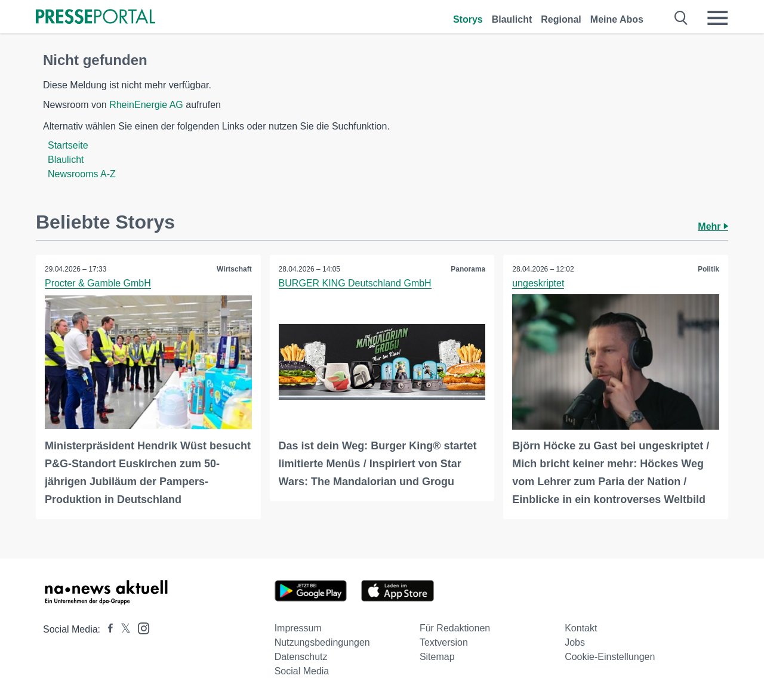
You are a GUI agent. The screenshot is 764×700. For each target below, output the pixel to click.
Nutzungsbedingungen (322, 642)
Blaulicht (512, 19)
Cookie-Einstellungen (610, 657)
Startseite (68, 145)
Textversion (444, 642)
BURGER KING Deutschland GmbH (355, 283)
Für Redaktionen (455, 628)
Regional (561, 19)
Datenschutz (301, 657)
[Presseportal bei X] (122, 629)
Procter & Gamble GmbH (98, 283)
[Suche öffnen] (681, 18)
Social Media (302, 671)
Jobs (575, 642)
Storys (468, 19)
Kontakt (581, 628)
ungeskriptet (538, 283)
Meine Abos (617, 19)
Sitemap (437, 657)
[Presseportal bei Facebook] (107, 629)
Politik (708, 269)
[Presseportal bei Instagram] (140, 627)
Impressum (298, 628)
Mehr (713, 226)
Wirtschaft (234, 269)
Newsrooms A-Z (82, 174)
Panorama (468, 269)
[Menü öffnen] (717, 18)
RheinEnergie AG (146, 105)
